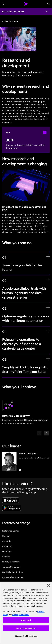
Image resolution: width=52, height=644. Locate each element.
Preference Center (11, 531)
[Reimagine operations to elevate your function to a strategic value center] (48, 331)
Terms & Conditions (11, 567)
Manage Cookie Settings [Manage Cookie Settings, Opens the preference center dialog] (26, 636)
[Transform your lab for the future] (48, 257)
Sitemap (6, 556)
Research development (13, 11)
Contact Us (7, 546)
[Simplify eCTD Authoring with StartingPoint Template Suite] (48, 359)
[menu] (4, 4)
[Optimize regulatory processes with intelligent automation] (48, 308)
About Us (6, 541)
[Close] (49, 585)
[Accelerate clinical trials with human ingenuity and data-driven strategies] (48, 280)
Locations (7, 551)
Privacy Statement (11, 562)
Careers (6, 536)
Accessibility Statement (13, 577)
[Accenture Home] (26, 4)
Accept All (26, 620)
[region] (26, 613)
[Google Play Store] (12, 508)
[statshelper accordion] (45, 132)
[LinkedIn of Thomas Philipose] (20, 470)
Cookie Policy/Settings (13, 572)
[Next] (46, 433)
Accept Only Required (26, 628)
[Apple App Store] (11, 500)
